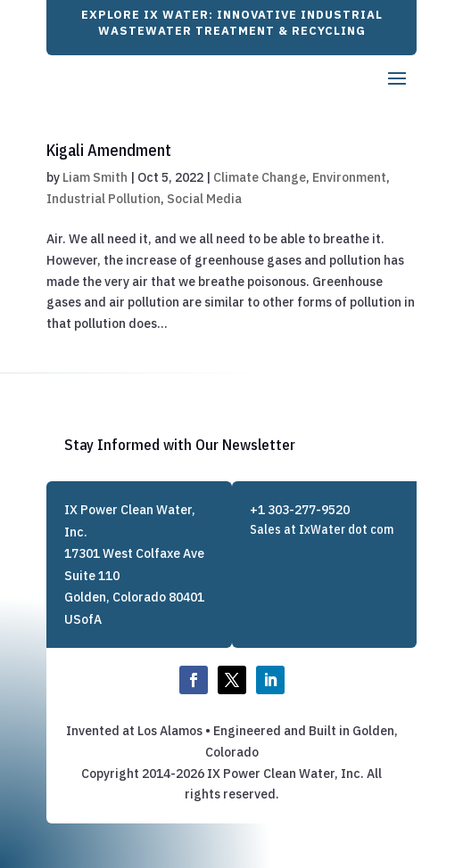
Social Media (204, 199)
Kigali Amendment (109, 150)
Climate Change (260, 177)
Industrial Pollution (103, 199)
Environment (349, 177)
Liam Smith (95, 177)
